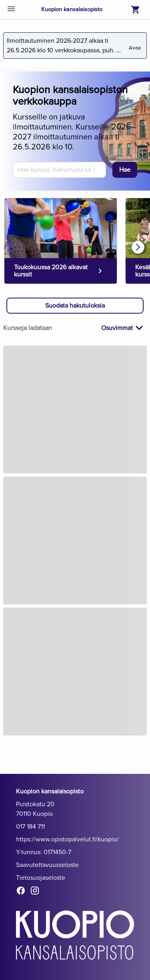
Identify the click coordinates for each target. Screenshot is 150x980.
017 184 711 (30, 827)
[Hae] (125, 170)
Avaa (135, 45)
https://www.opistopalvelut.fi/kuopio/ (67, 839)
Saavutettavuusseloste (47, 865)
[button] (75, 306)
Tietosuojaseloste (41, 878)
